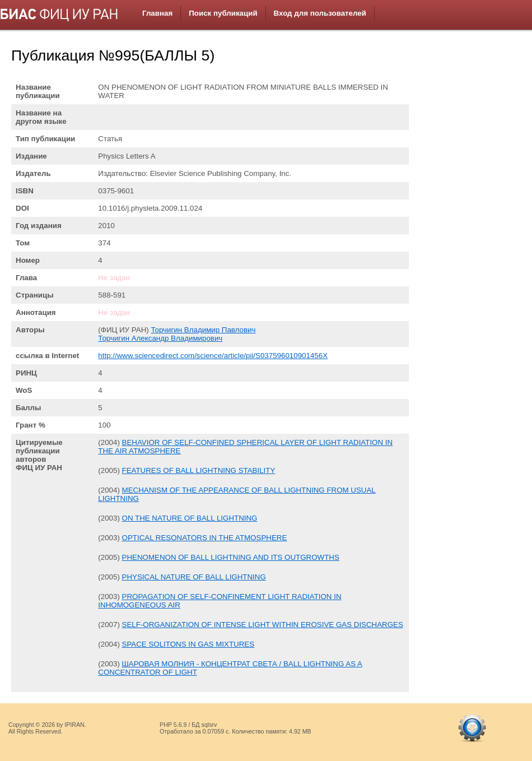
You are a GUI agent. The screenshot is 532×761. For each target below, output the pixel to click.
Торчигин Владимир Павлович (203, 330)
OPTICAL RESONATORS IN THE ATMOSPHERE (205, 538)
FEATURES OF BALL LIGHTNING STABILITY (199, 470)
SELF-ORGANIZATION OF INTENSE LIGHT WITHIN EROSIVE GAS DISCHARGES (263, 625)
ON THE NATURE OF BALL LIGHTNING (190, 518)
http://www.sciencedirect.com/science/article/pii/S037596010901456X (213, 356)
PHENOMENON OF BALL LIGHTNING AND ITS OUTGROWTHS (231, 557)
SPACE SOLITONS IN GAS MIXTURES (188, 644)
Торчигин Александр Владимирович (160, 338)
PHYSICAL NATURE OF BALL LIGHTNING (194, 577)
